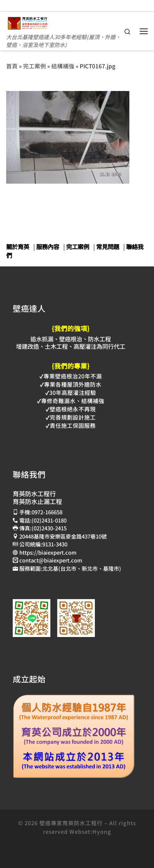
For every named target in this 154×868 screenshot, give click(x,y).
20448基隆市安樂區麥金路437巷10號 (63, 536)
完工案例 (34, 66)
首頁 (12, 66)
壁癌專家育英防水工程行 (71, 823)
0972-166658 (47, 512)
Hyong (102, 832)
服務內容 (48, 246)
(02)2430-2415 (49, 528)
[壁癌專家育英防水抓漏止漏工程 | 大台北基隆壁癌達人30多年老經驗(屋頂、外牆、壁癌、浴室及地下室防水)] (28, 22)
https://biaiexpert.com (48, 552)
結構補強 (63, 66)
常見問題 (108, 246)
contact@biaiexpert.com (51, 560)
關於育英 (18, 246)
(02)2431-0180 (49, 520)
